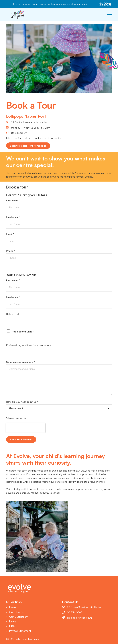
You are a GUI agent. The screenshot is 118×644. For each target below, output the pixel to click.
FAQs (12, 626)
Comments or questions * (21, 362)
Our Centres (17, 612)
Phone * (11, 251)
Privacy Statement (20, 631)
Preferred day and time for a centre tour (29, 345)
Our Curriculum (19, 617)
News (13, 621)
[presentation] (26, 428)
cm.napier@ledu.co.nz (80, 618)
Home (13, 607)
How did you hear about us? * (23, 402)
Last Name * (13, 217)
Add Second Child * (23, 332)
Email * (10, 234)
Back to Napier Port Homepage (28, 146)
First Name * (13, 200)
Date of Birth (13, 314)
